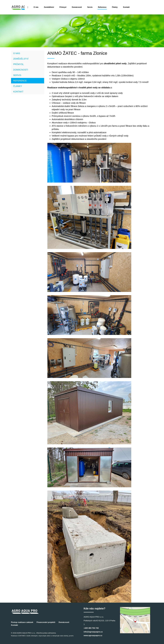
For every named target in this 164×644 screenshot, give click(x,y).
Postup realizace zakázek (22, 622)
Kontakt (147, 7)
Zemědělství (70, 7)
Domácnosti (98, 7)
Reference (123, 7)
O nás (57, 7)
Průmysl (84, 7)
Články (136, 7)
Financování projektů (46, 622)
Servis (111, 7)
